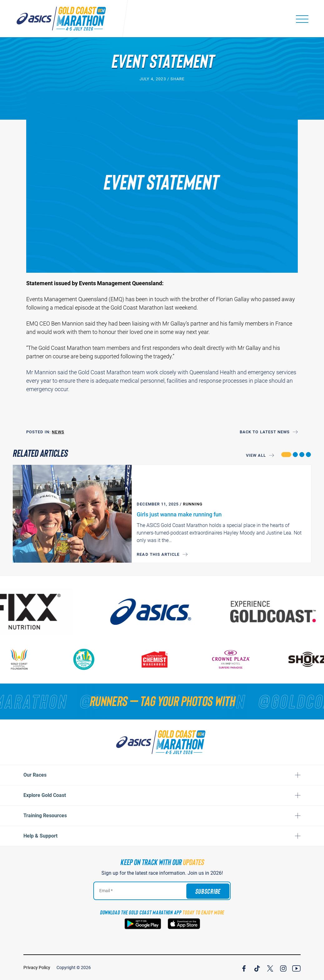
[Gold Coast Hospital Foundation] (26, 659)
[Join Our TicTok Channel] (257, 968)
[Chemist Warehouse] (161, 659)
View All (256, 455)
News (58, 432)
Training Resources (45, 816)
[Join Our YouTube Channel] (296, 968)
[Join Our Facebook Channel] (244, 968)
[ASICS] (161, 612)
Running (193, 504)
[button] (286, 455)
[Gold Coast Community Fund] (91, 659)
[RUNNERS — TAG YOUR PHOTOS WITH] (162, 701)
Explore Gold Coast (45, 795)
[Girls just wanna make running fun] (72, 514)
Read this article (158, 554)
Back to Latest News (265, 432)
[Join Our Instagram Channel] (283, 968)
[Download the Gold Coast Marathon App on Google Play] (143, 924)
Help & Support (40, 836)
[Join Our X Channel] (270, 968)
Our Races (35, 775)
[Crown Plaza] (238, 659)
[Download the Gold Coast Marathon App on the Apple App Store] (184, 924)
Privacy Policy (37, 968)
